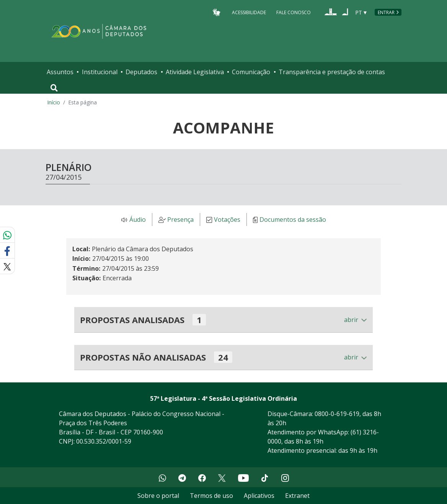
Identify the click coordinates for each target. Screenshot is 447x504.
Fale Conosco (294, 12)
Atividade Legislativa (195, 72)
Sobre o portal (158, 496)
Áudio (138, 220)
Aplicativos (259, 496)
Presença (180, 220)
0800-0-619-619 (337, 414)
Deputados (141, 72)
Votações (227, 220)
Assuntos (60, 72)
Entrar (386, 12)
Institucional (100, 72)
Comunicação (251, 72)
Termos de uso (211, 496)
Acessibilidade (249, 12)
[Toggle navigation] (54, 88)
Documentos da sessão (293, 220)
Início (54, 102)
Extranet (297, 496)
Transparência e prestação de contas (332, 72)
